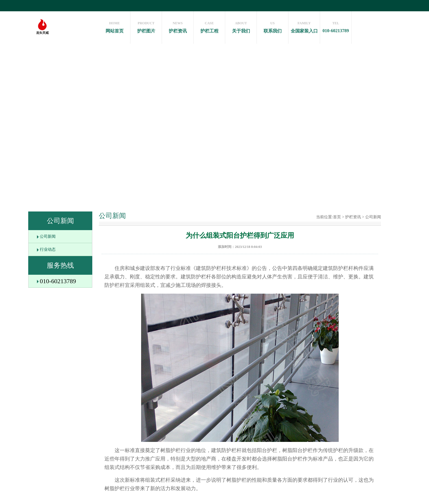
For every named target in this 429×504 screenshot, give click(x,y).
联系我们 (272, 26)
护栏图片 (146, 26)
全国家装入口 (304, 26)
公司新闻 (48, 236)
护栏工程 (209, 26)
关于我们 (241, 26)
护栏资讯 (178, 26)
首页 (337, 217)
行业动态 (48, 249)
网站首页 (114, 26)
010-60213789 (336, 26)
